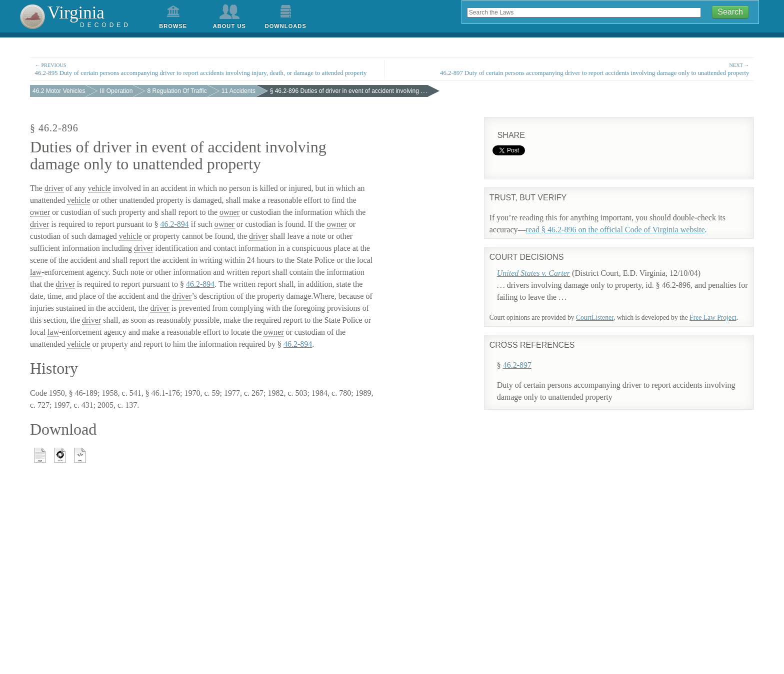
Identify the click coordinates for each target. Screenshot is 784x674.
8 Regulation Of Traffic (177, 91)
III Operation (116, 91)
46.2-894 (174, 224)
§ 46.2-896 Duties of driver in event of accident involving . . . (349, 91)
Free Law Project (713, 318)
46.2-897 (529, 354)
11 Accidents (238, 91)
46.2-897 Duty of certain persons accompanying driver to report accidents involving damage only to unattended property (576, 69)
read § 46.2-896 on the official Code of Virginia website (615, 230)
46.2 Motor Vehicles (59, 91)
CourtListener (595, 318)
